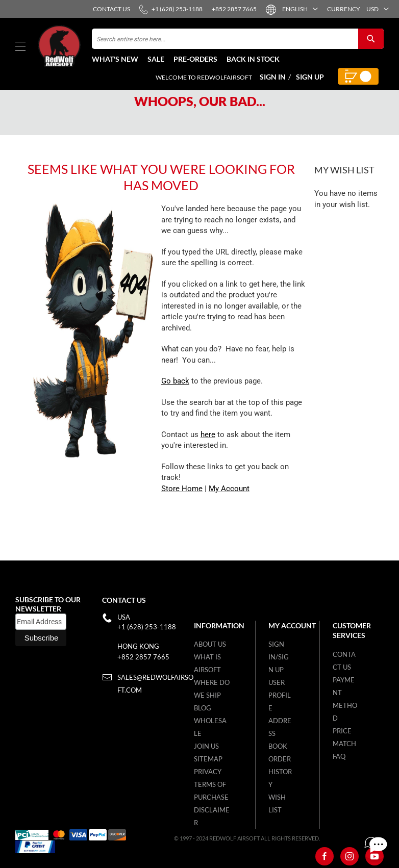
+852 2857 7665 (143, 657)
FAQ (339, 756)
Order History (280, 772)
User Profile (280, 695)
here (208, 456)
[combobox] (238, 39)
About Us (210, 644)
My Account (229, 510)
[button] (296, 9)
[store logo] (64, 46)
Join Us (206, 746)
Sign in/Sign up (279, 657)
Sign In (273, 77)
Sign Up (310, 77)
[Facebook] (325, 856)
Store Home (182, 510)
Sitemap (208, 759)
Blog (203, 708)
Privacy (208, 772)
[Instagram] (350, 856)
